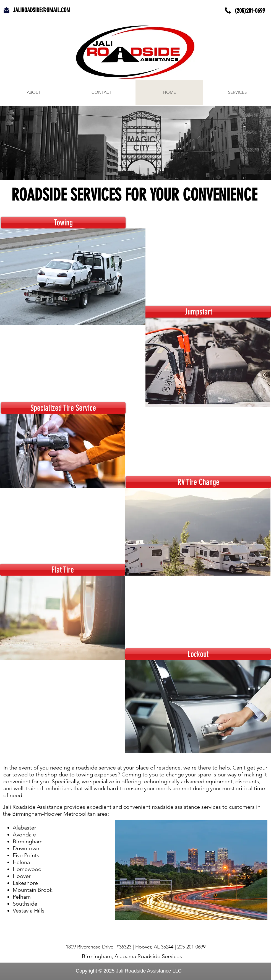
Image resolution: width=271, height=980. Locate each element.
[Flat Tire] (63, 570)
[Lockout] (198, 654)
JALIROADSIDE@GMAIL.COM (42, 10)
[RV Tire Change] (198, 482)
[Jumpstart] (198, 312)
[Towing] (63, 223)
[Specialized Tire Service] (63, 408)
